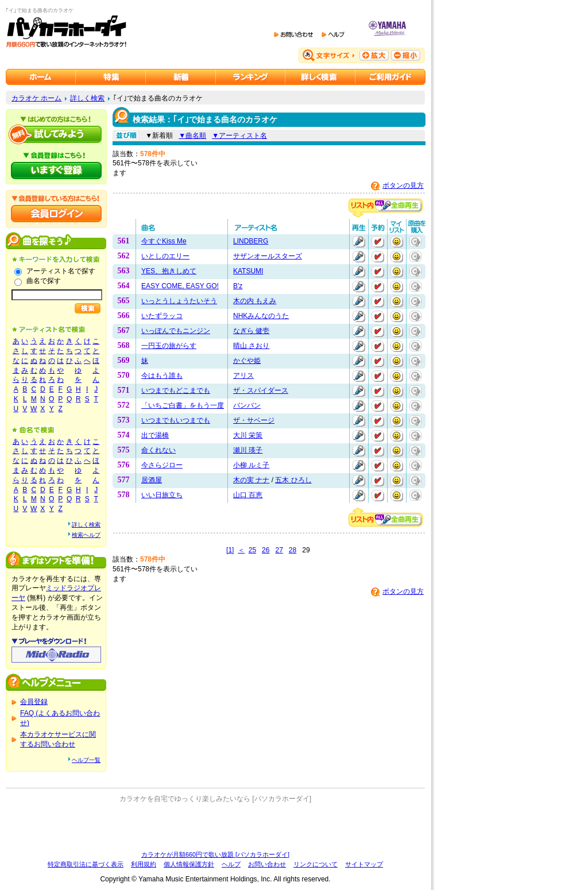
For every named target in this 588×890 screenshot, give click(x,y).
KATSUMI (248, 271)
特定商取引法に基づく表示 (86, 864)
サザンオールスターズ (268, 256)
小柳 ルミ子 (251, 465)
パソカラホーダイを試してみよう (56, 134)
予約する (378, 242)
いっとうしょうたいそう (179, 301)
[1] (230, 550)
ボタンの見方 (403, 185)
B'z (238, 286)
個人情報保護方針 (189, 864)
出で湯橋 (155, 435)
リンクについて (316, 864)
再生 (359, 242)
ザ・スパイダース (261, 390)
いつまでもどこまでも (176, 390)
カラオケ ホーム (36, 98)
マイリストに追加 (397, 242)
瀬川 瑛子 (248, 450)
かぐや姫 (247, 361)
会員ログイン (56, 214)
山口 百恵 (248, 495)
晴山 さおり (251, 346)
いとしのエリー (165, 256)
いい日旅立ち (162, 495)
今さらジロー (162, 465)
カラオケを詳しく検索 (320, 77)
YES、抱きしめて (169, 271)
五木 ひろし (293, 480)
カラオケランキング (251, 77)
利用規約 (144, 864)
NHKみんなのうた (261, 316)
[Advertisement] (215, 827)
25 (252, 550)
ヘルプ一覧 (86, 760)
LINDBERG (251, 241)
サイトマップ (364, 864)
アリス (243, 376)
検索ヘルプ (86, 535)
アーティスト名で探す (61, 271)
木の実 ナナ (251, 480)
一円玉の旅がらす (169, 346)
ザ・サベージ (254, 420)
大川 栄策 (248, 435)
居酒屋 (152, 480)
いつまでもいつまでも (176, 420)
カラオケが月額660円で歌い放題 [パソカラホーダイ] (215, 854)
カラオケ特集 (111, 77)
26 (266, 550)
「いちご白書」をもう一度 (183, 405)
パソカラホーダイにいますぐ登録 (56, 171)
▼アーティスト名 (239, 136)
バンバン (247, 405)
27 (279, 550)
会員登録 (34, 702)
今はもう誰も (162, 376)
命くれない (158, 450)
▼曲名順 (192, 136)
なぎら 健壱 (251, 331)
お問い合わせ (267, 864)
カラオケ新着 (181, 77)
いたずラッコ (162, 316)
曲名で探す (44, 281)
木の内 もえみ (255, 301)
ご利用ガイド (390, 77)
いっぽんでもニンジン (176, 331)
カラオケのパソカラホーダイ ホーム (41, 77)
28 (293, 550)
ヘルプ (231, 864)
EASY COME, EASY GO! (180, 286)
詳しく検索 (87, 98)
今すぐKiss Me (164, 241)
